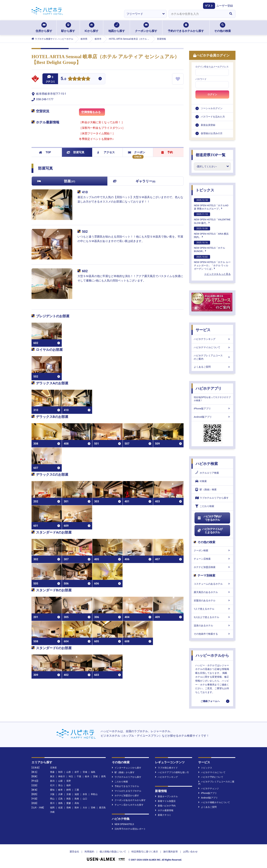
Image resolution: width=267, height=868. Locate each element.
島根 (77, 799)
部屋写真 (76, 152)
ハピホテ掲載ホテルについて (214, 802)
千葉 (79, 776)
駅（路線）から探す (123, 772)
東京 (52, 776)
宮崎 (93, 808)
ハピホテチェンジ (209, 789)
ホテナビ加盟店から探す (125, 796)
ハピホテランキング (212, 339)
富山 (60, 785)
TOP (45, 152)
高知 (77, 803)
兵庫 (60, 794)
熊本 (77, 808)
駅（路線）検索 (206, 490)
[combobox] (197, 14)
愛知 (52, 790)
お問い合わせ (190, 852)
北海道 (53, 768)
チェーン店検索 (212, 559)
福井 (69, 785)
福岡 (52, 808)
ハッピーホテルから (212, 655)
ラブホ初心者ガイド (166, 768)
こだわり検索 (205, 506)
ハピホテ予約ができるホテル (209, 518)
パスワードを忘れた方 (213, 117)
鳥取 (69, 799)
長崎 (69, 808)
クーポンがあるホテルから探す (129, 800)
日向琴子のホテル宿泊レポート (129, 829)
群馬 (103, 776)
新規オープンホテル (166, 796)
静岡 (69, 790)
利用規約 (89, 852)
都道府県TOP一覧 (211, 155)
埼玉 (71, 776)
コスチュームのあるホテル (212, 584)
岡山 (52, 799)
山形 (69, 772)
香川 (52, 803)
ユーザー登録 (225, 6)
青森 (52, 772)
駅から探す (68, 27)
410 (85, 192)
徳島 (60, 803)
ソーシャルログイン (212, 108)
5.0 (63, 79)
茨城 (95, 776)
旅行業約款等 (171, 852)
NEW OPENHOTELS (123, 824)
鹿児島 (102, 808)
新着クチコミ (163, 815)
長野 (69, 781)
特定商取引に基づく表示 (145, 852)
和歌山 (94, 794)
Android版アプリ (212, 417)
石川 (52, 785)
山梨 (60, 781)
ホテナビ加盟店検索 (212, 567)
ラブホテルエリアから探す (212, 498)
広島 (60, 799)
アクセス (106, 152)
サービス (203, 330)
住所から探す (44, 27)
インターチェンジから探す (127, 768)
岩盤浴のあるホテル (212, 601)
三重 (77, 790)
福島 (93, 772)
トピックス (205, 190)
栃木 (87, 776)
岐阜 (60, 790)
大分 (85, 808)
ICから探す (91, 27)
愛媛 (69, 803)
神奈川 (62, 776)
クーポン (137, 152)
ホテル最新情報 (164, 810)
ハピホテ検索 (207, 464)
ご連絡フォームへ (210, 701)
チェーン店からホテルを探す (128, 805)
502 (85, 232)
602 (85, 271)
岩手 (77, 772)
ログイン (212, 94)
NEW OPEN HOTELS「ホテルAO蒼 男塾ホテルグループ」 (211, 204)
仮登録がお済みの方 (212, 133)
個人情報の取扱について (113, 852)
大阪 (52, 794)
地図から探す (117, 27)
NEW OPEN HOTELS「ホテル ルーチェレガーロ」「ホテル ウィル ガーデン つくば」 (212, 263)
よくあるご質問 (212, 367)
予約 (167, 152)
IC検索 (201, 481)
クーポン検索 (212, 550)
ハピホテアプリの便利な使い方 (172, 772)
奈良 (85, 794)
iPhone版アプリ (212, 409)
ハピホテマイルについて (212, 347)
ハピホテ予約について (211, 777)
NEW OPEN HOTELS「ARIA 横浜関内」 (211, 233)
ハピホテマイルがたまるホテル (210, 531)
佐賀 (60, 808)
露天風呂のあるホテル (212, 592)
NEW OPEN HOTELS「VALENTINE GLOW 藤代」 (212, 218)
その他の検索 (222, 27)
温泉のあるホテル (212, 626)
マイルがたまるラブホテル (127, 791)
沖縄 (52, 812)
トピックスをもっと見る (217, 274)
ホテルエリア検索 (207, 473)
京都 (69, 794)
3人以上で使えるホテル (212, 617)
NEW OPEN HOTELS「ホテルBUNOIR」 (210, 247)
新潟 (52, 781)
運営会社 (74, 852)
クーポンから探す (146, 27)
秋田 (60, 772)
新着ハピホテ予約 (165, 806)
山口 (85, 799)
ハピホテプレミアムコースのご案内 (212, 357)
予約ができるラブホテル (125, 786)
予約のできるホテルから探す (186, 27)
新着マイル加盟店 (165, 801)
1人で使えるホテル (212, 609)
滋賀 (77, 794)
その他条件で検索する (212, 634)
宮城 (85, 772)
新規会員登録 (208, 125)
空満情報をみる (93, 113)
